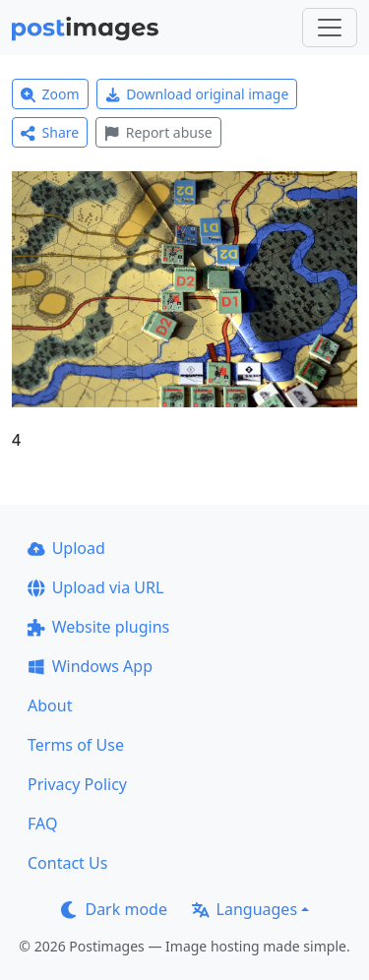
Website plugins (98, 627)
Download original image (197, 94)
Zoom (50, 94)
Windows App (90, 666)
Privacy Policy (77, 784)
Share (50, 132)
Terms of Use (76, 745)
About (50, 705)
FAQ (42, 824)
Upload (66, 548)
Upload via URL (95, 587)
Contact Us (67, 863)
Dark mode (114, 909)
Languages (245, 909)
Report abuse (158, 132)
